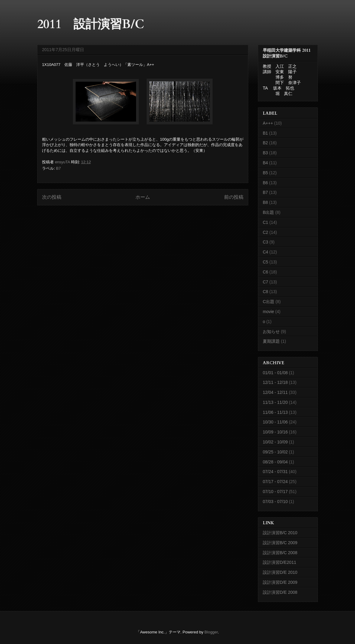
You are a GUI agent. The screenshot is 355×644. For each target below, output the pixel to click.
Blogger (211, 632)
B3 (265, 153)
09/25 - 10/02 (275, 452)
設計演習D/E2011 (279, 562)
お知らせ (271, 332)
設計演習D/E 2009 (280, 582)
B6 (265, 183)
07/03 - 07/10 (275, 502)
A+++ (268, 123)
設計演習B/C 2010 (280, 533)
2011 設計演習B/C (91, 24)
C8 (265, 292)
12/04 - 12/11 (275, 392)
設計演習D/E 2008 (280, 592)
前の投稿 (234, 197)
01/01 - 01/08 (275, 373)
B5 (265, 173)
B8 (265, 202)
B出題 (268, 212)
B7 (58, 168)
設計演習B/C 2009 (280, 543)
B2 (265, 143)
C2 (265, 232)
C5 (265, 262)
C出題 (269, 302)
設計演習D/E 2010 (280, 572)
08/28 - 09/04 (275, 462)
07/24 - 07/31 (275, 472)
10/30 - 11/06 (275, 422)
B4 (265, 163)
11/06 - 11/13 (275, 412)
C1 (265, 222)
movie (268, 312)
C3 (265, 242)
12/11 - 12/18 (275, 382)
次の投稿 (52, 197)
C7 (265, 282)
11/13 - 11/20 (275, 402)
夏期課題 (271, 341)
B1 (265, 133)
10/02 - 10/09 (275, 442)
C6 (265, 272)
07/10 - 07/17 (275, 492)
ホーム (143, 197)
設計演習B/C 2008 (280, 553)
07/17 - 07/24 (275, 482)
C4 (265, 252)
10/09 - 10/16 (275, 432)
